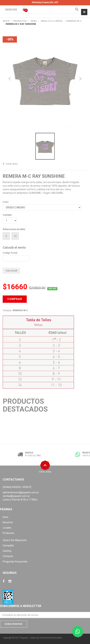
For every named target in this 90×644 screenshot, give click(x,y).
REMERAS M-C (74, 21)
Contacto (8, 556)
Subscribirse (14, 624)
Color (6, 202)
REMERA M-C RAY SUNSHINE (34, 176)
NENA (34, 21)
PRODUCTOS (20, 21)
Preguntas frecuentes (15, 562)
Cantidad (7, 215)
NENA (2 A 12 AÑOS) (52, 21)
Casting (7, 551)
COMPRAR (15, 299)
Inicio (6, 21)
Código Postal (10, 253)
